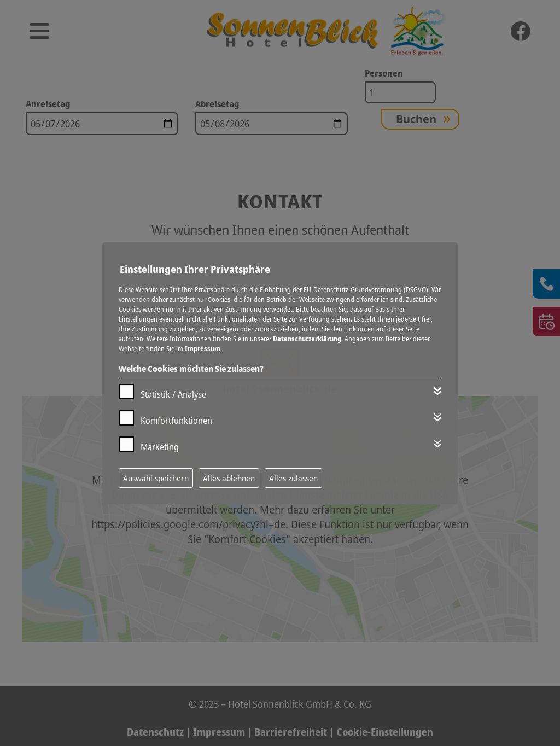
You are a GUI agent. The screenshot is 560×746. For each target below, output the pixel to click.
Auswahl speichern (156, 478)
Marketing (160, 447)
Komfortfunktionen (176, 421)
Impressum (203, 349)
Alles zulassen (293, 478)
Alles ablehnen (229, 478)
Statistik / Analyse (173, 394)
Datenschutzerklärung (307, 339)
